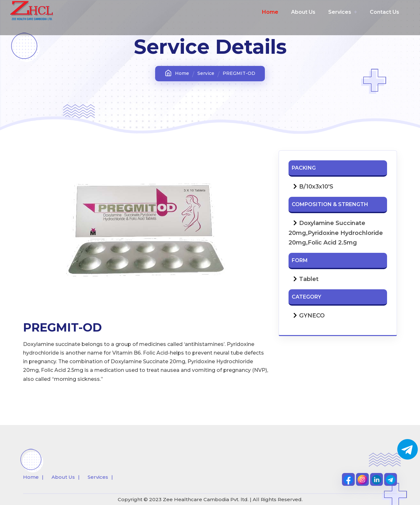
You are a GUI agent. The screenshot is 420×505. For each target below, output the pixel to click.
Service (206, 73)
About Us (303, 12)
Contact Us (384, 12)
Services (343, 12)
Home (270, 12)
